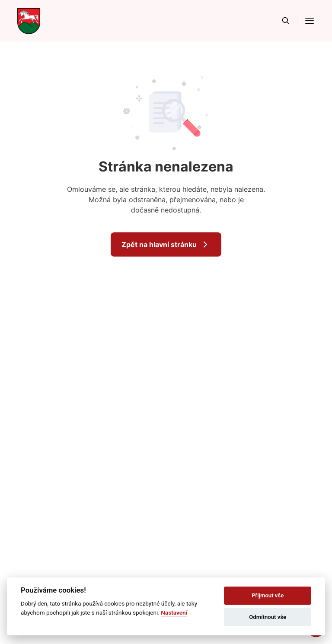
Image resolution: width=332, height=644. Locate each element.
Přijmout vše (268, 595)
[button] (310, 21)
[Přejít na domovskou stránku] (29, 21)
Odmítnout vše (268, 617)
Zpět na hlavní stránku (166, 244)
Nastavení (174, 612)
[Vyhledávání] (286, 21)
